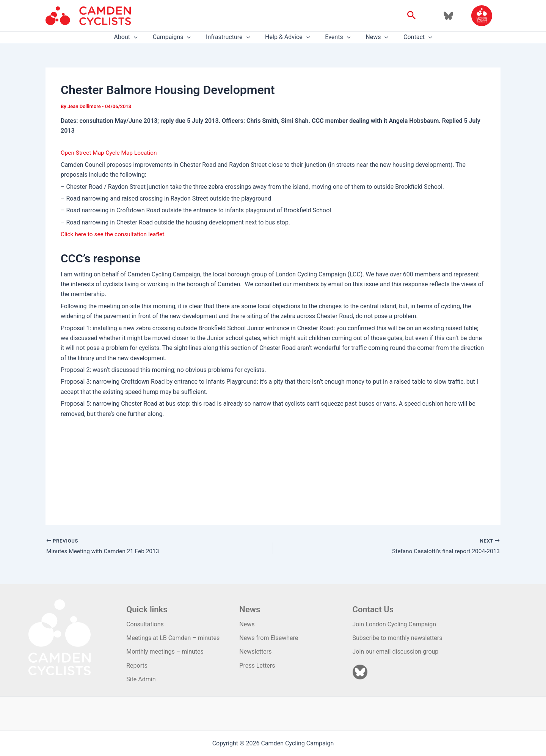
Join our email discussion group (396, 652)
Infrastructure (231, 37)
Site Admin (141, 680)
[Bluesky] (448, 16)
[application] (143, 37)
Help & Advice (287, 37)
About (135, 37)
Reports (137, 666)
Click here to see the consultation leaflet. (115, 234)
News (371, 37)
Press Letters (257, 666)
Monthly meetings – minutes (165, 652)
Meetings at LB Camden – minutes (173, 638)
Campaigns (178, 37)
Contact (409, 37)
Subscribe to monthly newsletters (398, 638)
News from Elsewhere (269, 638)
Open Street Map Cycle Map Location (111, 153)
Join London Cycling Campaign (395, 624)
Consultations (145, 624)
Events (335, 37)
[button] (412, 16)
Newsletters (255, 652)
